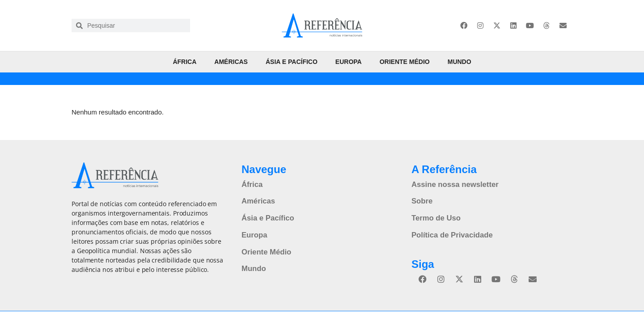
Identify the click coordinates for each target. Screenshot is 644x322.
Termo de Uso (435, 217)
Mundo (460, 62)
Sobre (422, 200)
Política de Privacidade (450, 233)
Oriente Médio (405, 62)
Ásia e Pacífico (292, 62)
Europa (349, 62)
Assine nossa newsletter (453, 184)
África (184, 62)
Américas (231, 62)
